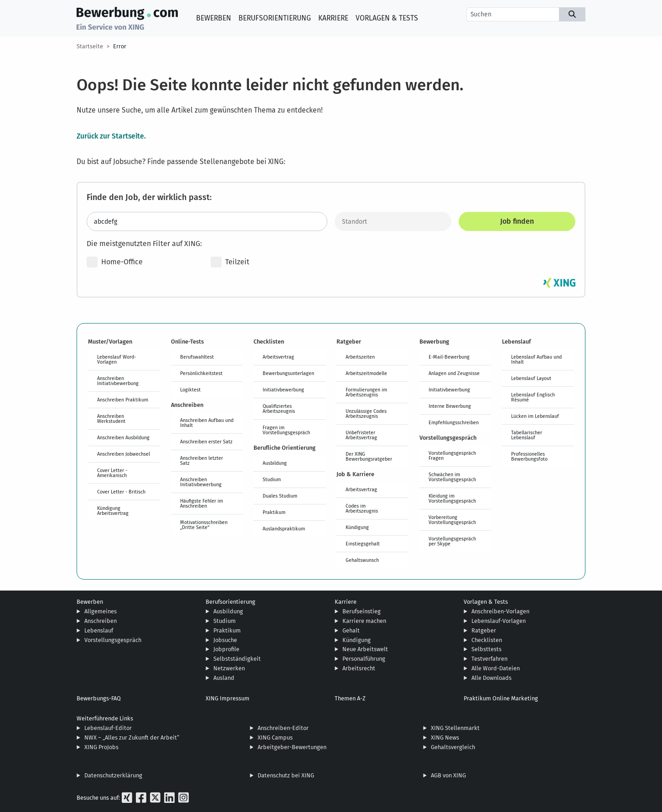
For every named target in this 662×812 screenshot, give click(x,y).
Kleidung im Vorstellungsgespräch (452, 498)
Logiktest (190, 390)
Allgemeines (101, 611)
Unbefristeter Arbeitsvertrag (361, 435)
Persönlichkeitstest (201, 373)
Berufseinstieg (362, 611)
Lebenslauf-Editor (108, 728)
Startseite (90, 46)
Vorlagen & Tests (387, 18)
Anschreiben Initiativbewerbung (118, 381)
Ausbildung (275, 463)
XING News (445, 737)
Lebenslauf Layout (531, 378)
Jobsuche (225, 640)
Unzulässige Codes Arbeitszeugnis (366, 414)
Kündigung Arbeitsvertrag (113, 511)
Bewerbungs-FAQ (99, 698)
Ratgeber (484, 630)
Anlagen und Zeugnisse (454, 373)
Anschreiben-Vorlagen (500, 611)
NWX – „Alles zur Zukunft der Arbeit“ (132, 737)
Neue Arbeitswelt (365, 649)
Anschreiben (101, 621)
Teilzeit (230, 262)
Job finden (517, 221)
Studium (272, 479)
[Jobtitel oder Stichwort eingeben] (207, 221)
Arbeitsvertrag (278, 357)
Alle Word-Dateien (496, 668)
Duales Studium (280, 496)
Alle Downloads (491, 678)
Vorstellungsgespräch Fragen (452, 455)
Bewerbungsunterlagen (288, 373)
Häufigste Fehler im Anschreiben (202, 503)
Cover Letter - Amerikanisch (112, 473)
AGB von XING (448, 775)
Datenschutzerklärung (113, 775)
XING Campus (275, 737)
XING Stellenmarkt (455, 728)
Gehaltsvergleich (453, 747)
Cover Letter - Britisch (121, 492)
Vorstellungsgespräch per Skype (452, 541)
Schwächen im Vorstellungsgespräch (452, 477)
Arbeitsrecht (359, 668)
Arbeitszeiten (360, 357)
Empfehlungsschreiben (454, 422)
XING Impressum (228, 698)
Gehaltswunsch (362, 560)
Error (120, 46)
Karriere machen (364, 621)
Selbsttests (486, 649)
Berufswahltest (197, 357)
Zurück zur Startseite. (111, 136)
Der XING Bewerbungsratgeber (369, 456)
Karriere (333, 18)
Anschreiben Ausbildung (123, 437)
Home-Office (115, 262)
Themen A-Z (350, 698)
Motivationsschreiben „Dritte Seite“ (204, 525)
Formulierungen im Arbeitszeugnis (366, 392)
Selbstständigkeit (237, 659)
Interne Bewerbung (450, 406)
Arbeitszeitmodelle (366, 373)
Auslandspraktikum (284, 529)
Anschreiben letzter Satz (202, 460)
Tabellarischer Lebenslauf (527, 435)
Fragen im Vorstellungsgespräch (286, 430)
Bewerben (214, 18)
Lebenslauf (99, 630)
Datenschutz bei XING (286, 775)
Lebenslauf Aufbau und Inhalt (536, 359)
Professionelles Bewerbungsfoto (529, 456)
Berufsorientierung (275, 18)
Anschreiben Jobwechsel (124, 454)
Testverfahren (489, 659)
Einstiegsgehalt (363, 544)
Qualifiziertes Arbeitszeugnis (279, 409)
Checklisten (487, 640)
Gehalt (351, 630)
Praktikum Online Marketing (501, 698)
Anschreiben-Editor (283, 728)
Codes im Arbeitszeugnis (362, 508)
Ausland (224, 678)
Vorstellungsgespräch (113, 640)
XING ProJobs (101, 747)
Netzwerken (229, 668)
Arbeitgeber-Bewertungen (292, 747)
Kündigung (357, 527)
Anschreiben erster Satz (206, 442)
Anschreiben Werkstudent (111, 419)
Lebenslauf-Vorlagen (499, 621)
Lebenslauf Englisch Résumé (533, 397)
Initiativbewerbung (283, 390)
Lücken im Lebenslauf (535, 416)
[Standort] (393, 221)
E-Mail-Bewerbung (449, 357)
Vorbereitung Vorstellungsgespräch (452, 520)
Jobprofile (226, 649)
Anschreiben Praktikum (123, 400)
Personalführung (364, 659)
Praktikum (274, 512)
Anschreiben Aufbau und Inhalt (207, 423)
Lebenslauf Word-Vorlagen (116, 359)
